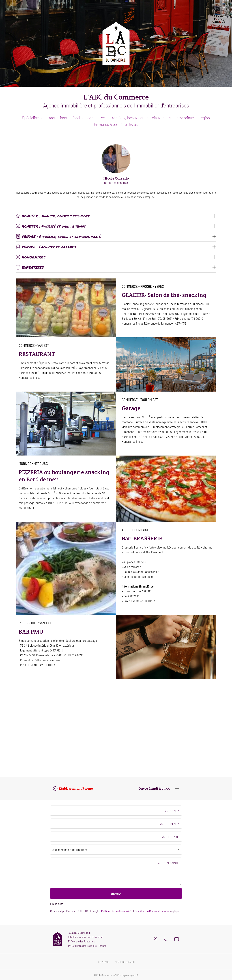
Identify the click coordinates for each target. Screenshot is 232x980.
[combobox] (116, 850)
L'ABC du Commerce (102, 975)
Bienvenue (103, 962)
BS (138, 975)
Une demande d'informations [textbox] (70, 850)
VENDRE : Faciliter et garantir (46, 247)
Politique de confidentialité (116, 911)
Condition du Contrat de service (152, 911)
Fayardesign (128, 975)
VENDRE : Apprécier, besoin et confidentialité (58, 236)
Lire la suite (57, 904)
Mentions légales (125, 962)
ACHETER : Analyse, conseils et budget (53, 216)
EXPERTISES (30, 267)
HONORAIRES (31, 257)
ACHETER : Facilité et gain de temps (51, 226)
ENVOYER (116, 893)
